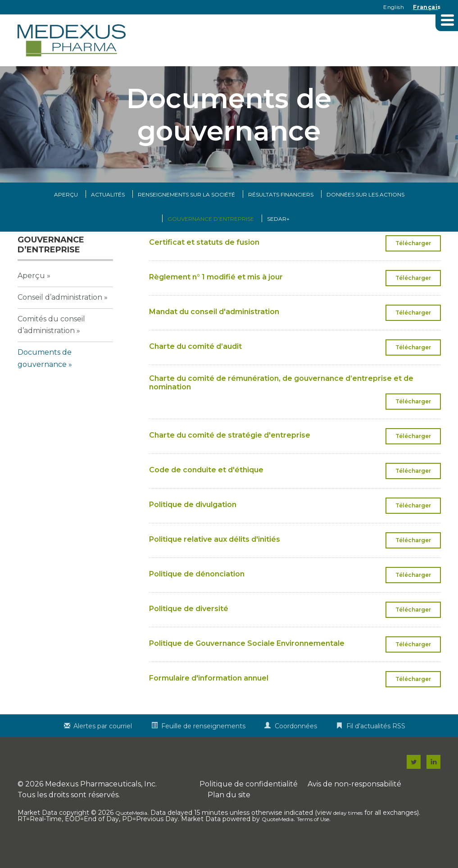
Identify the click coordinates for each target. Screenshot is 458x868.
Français (427, 7)
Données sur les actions (365, 213)
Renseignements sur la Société (186, 213)
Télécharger (418, 264)
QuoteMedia (131, 832)
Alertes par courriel (103, 745)
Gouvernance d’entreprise (211, 238)
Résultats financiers (281, 213)
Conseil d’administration (60, 316)
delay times (348, 832)
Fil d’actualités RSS (376, 745)
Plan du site (229, 814)
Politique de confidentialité (249, 803)
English (394, 7)
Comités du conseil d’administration (51, 343)
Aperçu (66, 213)
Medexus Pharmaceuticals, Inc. (101, 803)
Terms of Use (313, 838)
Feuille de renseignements (203, 745)
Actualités (108, 213)
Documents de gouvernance (45, 377)
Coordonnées (296, 745)
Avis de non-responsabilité (354, 803)
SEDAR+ (278, 238)
